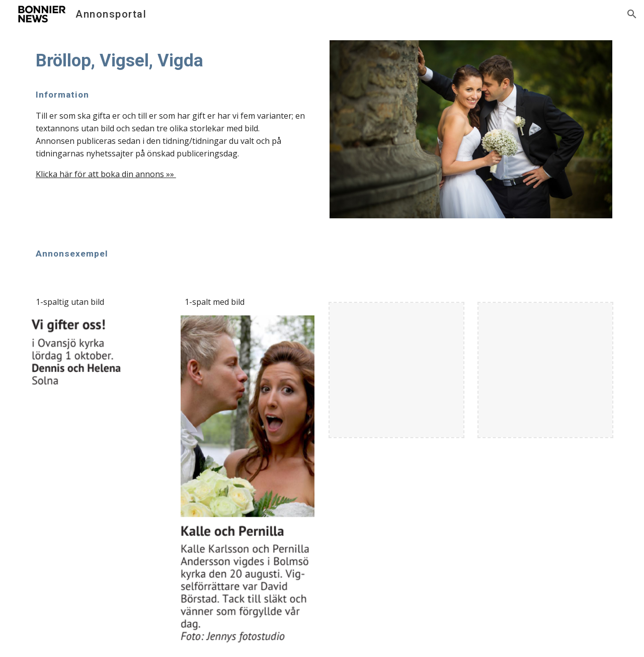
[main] (173, 60)
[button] (632, 14)
